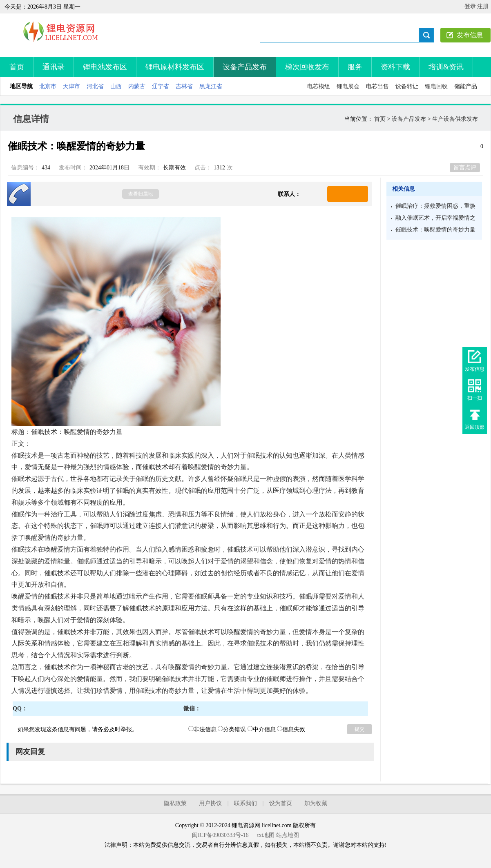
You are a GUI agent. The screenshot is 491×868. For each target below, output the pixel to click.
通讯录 (54, 67)
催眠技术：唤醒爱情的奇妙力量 (435, 230)
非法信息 (202, 729)
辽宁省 (161, 86)
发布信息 (470, 35)
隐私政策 (175, 803)
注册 (483, 6)
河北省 (95, 86)
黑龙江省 (211, 86)
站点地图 (288, 835)
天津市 (71, 86)
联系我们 (246, 803)
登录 (470, 6)
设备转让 (407, 86)
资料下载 (395, 67)
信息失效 (291, 729)
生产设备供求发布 (455, 119)
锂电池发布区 (105, 67)
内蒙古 (137, 86)
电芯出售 (377, 86)
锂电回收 (436, 86)
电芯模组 (319, 86)
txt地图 (266, 835)
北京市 (48, 86)
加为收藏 (316, 803)
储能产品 (466, 86)
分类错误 (232, 729)
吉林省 (184, 86)
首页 (17, 67)
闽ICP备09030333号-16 (220, 835)
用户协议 (210, 803)
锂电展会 (348, 86)
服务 (355, 67)
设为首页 (281, 803)
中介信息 (262, 729)
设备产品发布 (245, 67)
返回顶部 (475, 427)
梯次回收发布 (307, 67)
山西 (116, 86)
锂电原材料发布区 (175, 67)
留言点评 (465, 168)
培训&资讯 (446, 67)
